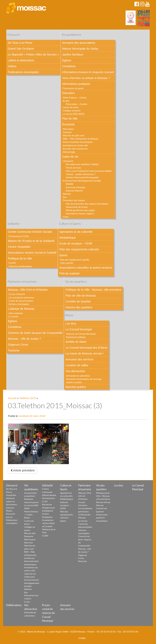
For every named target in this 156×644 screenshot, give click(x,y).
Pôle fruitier (68, 129)
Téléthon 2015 (27, 398)
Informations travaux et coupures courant (88, 72)
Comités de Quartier (78, 301)
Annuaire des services (79, 359)
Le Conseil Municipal (79, 329)
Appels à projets (74, 382)
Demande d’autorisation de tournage (84, 379)
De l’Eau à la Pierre (20, 43)
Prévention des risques (74, 200)
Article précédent (23, 470)
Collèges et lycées (72, 111)
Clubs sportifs (67, 263)
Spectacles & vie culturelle (76, 232)
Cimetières (69, 66)
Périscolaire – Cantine (77, 104)
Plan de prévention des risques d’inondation (87, 204)
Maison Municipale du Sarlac (80, 49)
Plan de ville (70, 119)
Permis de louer (74, 168)
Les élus (71, 324)
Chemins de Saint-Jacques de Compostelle (35, 333)
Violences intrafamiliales (20, 266)
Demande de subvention (78, 376)
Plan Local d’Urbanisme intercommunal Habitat (89, 171)
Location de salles (77, 365)
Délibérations (14, 605)
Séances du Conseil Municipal (81, 334)
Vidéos (12, 66)
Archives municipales (19, 304)
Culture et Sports (70, 224)
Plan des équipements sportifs (75, 260)
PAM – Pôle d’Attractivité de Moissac (81, 139)
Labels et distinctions (21, 60)
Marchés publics (76, 387)
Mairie (69, 315)
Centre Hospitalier (19, 247)
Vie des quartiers (76, 281)
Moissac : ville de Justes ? (24, 339)
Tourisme (67, 132)
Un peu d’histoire (17, 294)
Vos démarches (75, 371)
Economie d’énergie (75, 187)
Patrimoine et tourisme (22, 281)
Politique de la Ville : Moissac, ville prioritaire (93, 290)
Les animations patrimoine (21, 298)
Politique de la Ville (20, 258)
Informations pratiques (76, 84)
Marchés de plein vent (74, 136)
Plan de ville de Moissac (81, 296)
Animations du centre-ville (75, 145)
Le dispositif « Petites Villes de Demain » (33, 54)
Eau (65, 197)
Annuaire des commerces (75, 149)
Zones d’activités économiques (78, 142)
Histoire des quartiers (79, 307)
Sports (63, 255)
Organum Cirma (18, 345)
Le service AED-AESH (74, 114)
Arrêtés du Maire (76, 342)
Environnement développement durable (82, 181)
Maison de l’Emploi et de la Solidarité (31, 241)
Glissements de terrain (77, 207)
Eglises (67, 60)
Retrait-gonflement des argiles (80, 210)
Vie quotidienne (71, 35)
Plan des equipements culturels (79, 249)
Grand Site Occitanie (21, 49)
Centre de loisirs (71, 107)
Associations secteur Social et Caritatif (32, 253)
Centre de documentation (21, 301)
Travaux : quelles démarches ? (81, 174)
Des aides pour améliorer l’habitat (82, 164)
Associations (102, 521)
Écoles (66, 101)
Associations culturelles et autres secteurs (86, 268)
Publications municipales (23, 72)
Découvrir (14, 35)
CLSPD (12, 263)
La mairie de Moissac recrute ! (84, 354)
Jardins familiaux (73, 54)
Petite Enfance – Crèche (75, 98)
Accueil (12, 398)
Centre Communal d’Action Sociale (30, 232)
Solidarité (14, 224)
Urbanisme (68, 161)
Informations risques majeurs (80, 214)
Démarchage (69, 152)
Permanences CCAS (19, 236)
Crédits (82, 638)
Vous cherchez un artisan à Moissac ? (86, 78)
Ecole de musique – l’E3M (76, 244)
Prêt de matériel (69, 273)
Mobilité (70, 184)
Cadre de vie (70, 157)
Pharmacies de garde (73, 88)
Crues (66, 217)
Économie (68, 124)
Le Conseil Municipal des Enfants (86, 348)
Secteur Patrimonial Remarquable (82, 177)
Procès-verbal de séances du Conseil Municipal (48, 613)
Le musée (13, 316)
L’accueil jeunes (31, 502)
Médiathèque (68, 238)
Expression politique (76, 337)
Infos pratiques (16, 313)
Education (68, 93)
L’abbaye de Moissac (21, 309)
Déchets (67, 194)
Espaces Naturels (74, 191)
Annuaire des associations (79, 43)
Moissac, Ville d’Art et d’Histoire (28, 290)
